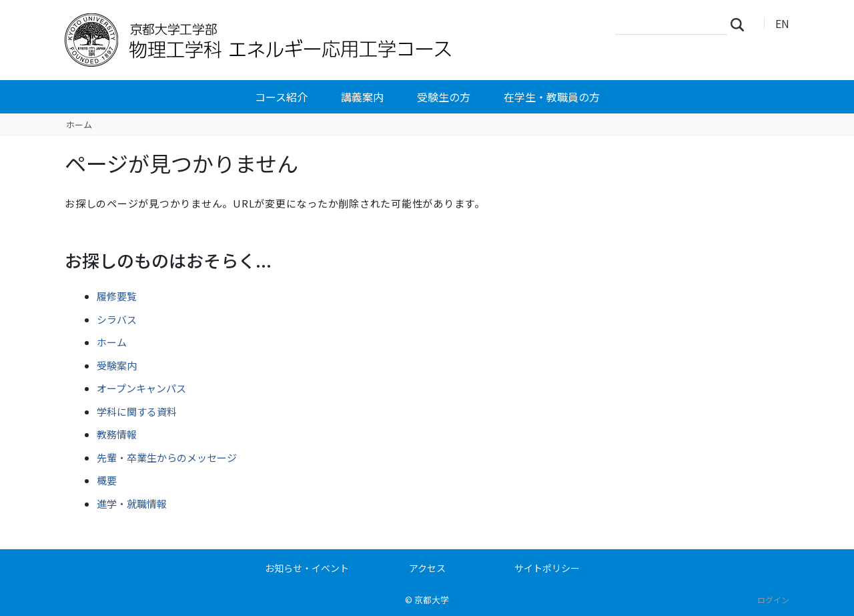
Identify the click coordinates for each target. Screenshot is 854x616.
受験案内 (117, 365)
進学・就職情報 (132, 504)
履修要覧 (117, 296)
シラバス (117, 319)
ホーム (79, 124)
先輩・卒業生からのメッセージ (167, 457)
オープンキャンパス (141, 388)
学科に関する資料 (137, 411)
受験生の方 (444, 97)
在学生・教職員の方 (552, 97)
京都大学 (432, 600)
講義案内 (362, 97)
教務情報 (117, 434)
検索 (741, 24)
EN (782, 23)
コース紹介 (281, 97)
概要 (107, 480)
